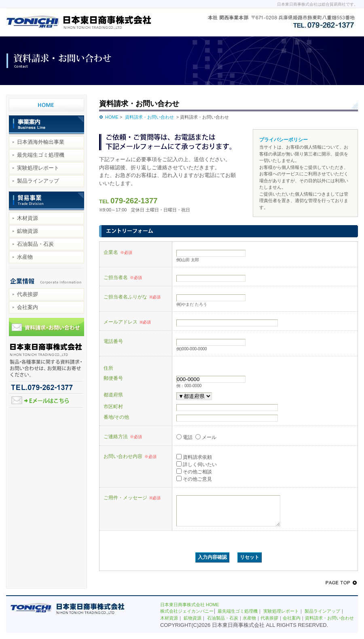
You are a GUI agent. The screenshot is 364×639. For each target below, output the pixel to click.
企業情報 (47, 278)
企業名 (118, 252)
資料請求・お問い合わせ (47, 328)
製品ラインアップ (38, 181)
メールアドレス (127, 322)
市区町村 (113, 406)
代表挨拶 (28, 294)
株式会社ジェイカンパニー (187, 617)
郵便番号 (113, 378)
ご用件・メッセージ (132, 498)
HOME (112, 117)
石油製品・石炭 (35, 244)
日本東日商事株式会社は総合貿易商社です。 (317, 4)
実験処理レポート (38, 168)
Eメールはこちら (47, 401)
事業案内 (47, 126)
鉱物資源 (28, 231)
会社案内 (28, 307)
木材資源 (28, 218)
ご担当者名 (123, 277)
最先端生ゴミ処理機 (41, 155)
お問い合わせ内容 (130, 456)
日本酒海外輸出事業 (41, 142)
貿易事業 (47, 202)
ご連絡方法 (123, 437)
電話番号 (113, 341)
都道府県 (113, 395)
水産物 (25, 257)
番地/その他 (116, 417)
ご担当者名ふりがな (132, 297)
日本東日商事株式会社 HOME (47, 101)
